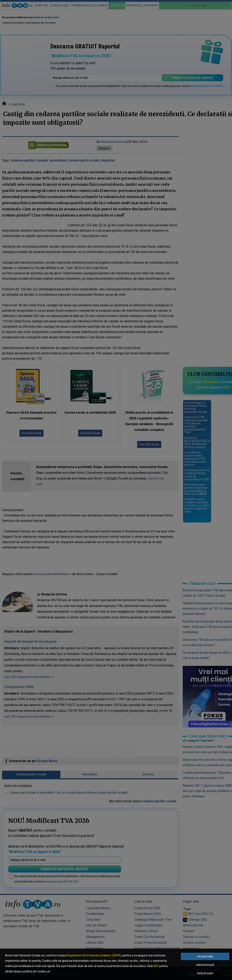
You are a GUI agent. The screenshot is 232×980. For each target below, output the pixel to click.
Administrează (205, 965)
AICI (156, 966)
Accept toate (205, 956)
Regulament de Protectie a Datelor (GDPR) (94, 955)
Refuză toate (205, 973)
